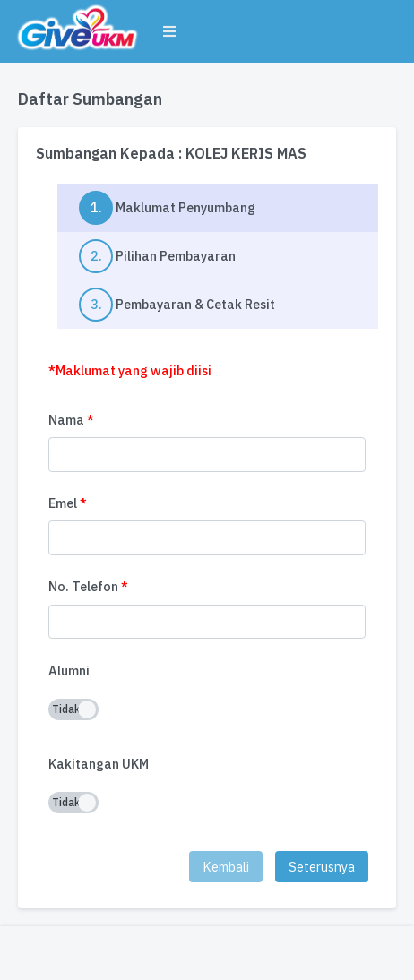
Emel (68, 503)
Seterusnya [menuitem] (322, 867)
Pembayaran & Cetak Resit (177, 305)
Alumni (69, 671)
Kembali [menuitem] (226, 867)
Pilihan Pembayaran (157, 256)
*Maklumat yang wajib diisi (130, 370)
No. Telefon (88, 586)
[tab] (218, 208)
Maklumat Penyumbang (229, 208)
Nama (71, 420)
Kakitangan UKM (99, 764)
